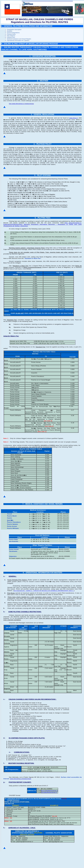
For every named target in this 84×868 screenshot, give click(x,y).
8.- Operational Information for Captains (17, 40)
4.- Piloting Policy (10, 34)
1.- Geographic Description (13, 30)
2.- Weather (9, 31)
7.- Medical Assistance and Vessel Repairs (18, 39)
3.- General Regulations (12, 33)
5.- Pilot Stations (10, 36)
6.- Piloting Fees (10, 37)
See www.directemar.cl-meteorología (21, 104)
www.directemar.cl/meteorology (21, 779)
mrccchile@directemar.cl (50, 791)
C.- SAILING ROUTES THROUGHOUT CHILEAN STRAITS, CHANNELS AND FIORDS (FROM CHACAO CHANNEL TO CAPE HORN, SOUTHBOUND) (39, 48)
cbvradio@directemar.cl (49, 792)
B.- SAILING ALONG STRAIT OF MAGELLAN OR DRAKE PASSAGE (29, 44)
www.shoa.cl (73, 118)
